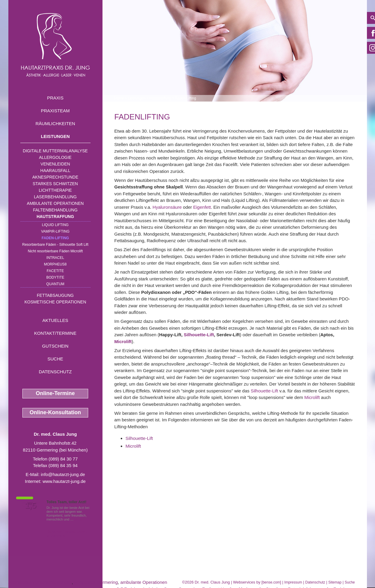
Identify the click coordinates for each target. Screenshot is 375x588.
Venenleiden (55, 164)
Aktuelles (55, 320)
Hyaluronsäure (167, 207)
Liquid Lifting (55, 225)
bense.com (271, 582)
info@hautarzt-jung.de (63, 474)
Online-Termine (55, 393)
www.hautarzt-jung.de (64, 481)
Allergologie (55, 157)
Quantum (55, 284)
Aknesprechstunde (55, 177)
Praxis (55, 98)
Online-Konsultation (55, 412)
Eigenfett (202, 207)
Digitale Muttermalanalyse (55, 151)
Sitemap (335, 582)
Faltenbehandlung (55, 210)
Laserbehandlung (55, 197)
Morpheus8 (55, 264)
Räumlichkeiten (55, 123)
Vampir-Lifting (55, 231)
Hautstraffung (55, 217)
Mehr (78, 519)
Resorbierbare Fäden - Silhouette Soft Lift (55, 245)
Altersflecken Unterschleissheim (40, 582)
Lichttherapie (55, 190)
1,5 (31, 506)
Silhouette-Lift (199, 335)
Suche (55, 359)
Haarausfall (55, 171)
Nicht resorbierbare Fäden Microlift (55, 251)
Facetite (55, 271)
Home (119, 98)
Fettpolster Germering (96, 582)
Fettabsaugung (55, 295)
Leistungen (55, 136)
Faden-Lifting (55, 238)
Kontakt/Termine (55, 333)
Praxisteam (55, 111)
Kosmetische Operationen (55, 302)
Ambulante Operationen (55, 203)
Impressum (293, 582)
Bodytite (55, 277)
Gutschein (55, 346)
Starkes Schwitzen (55, 184)
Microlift (123, 341)
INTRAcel (55, 258)
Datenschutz (55, 372)
